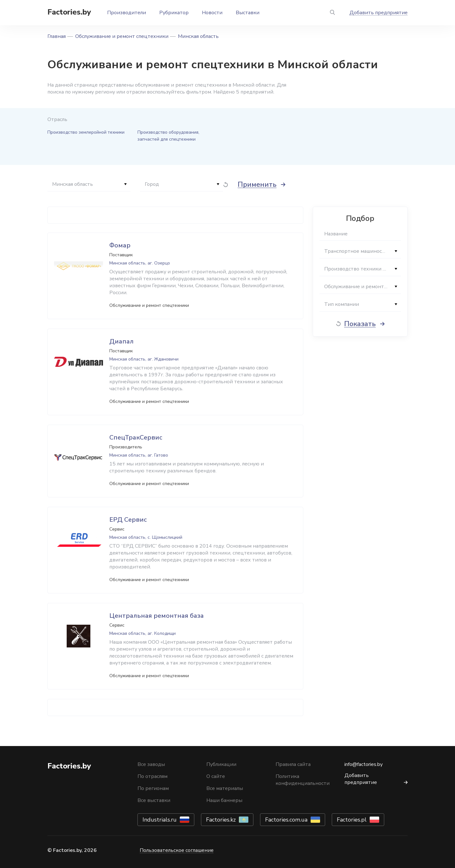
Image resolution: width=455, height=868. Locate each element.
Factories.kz (221, 820)
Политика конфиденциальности (303, 780)
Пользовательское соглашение (177, 850)
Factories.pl (352, 820)
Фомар (120, 245)
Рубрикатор (174, 13)
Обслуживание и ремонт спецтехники (122, 36)
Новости (212, 13)
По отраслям (152, 776)
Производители (127, 13)
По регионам (153, 788)
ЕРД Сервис (128, 520)
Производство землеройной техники (86, 132)
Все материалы (225, 788)
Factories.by (69, 12)
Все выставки (154, 800)
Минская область (198, 36)
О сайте (216, 776)
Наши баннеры (224, 800)
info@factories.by (364, 764)
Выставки (248, 13)
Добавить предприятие (379, 13)
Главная (57, 36)
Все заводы (151, 764)
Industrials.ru (160, 820)
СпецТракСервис (136, 437)
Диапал (121, 341)
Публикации (221, 764)
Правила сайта (293, 764)
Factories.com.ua (286, 820)
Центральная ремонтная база (157, 616)
